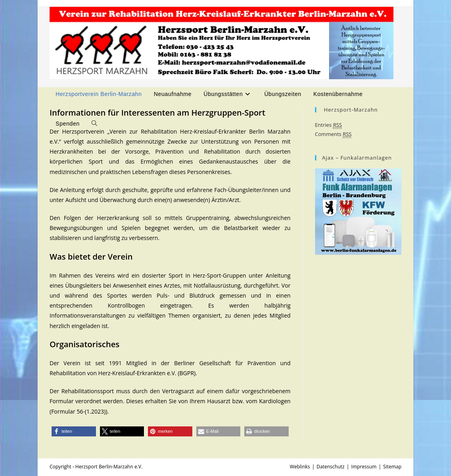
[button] (74, 431)
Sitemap (392, 467)
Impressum (364, 467)
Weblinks (300, 467)
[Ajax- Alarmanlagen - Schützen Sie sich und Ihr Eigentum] (358, 211)
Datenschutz (331, 467)
